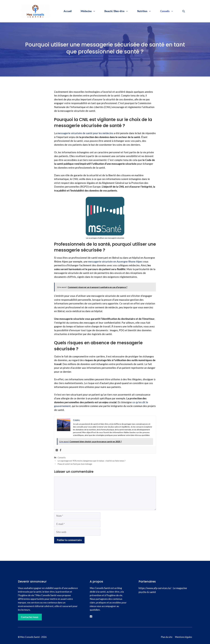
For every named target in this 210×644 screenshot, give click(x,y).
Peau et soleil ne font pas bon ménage (75, 464)
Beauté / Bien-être (119, 11)
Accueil (68, 11)
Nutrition (146, 11)
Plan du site (167, 637)
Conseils (169, 11)
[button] (184, 11)
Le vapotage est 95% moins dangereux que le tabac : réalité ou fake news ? (92, 461)
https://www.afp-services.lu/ (155, 588)
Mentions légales (184, 637)
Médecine (90, 11)
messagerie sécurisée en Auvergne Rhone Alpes (115, 261)
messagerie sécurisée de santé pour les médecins (85, 133)
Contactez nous (30, 617)
